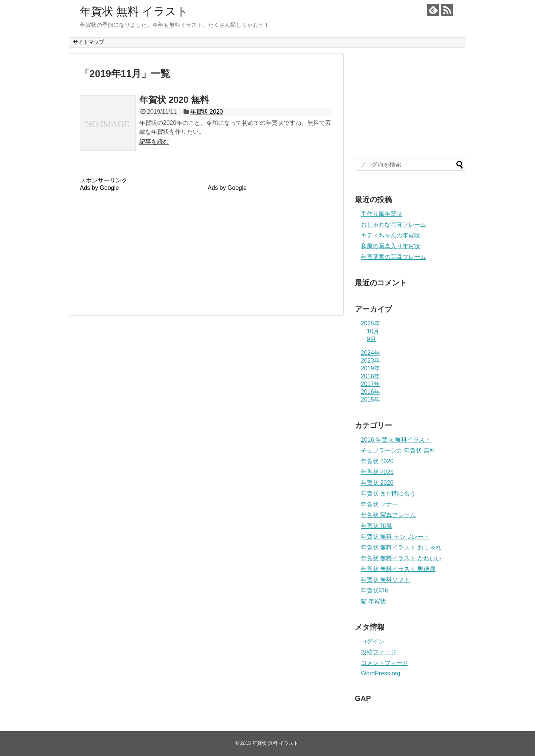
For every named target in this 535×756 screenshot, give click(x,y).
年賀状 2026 (377, 483)
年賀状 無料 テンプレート (395, 537)
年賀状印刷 (376, 590)
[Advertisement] (142, 243)
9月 (371, 339)
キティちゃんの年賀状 (390, 235)
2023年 (370, 361)
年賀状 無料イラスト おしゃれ (401, 547)
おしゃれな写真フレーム (393, 225)
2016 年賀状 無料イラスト (396, 440)
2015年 (370, 400)
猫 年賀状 (373, 601)
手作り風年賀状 (382, 214)
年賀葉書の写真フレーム (393, 257)
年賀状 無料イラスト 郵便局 (398, 569)
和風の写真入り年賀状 (390, 246)
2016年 (370, 392)
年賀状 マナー (379, 504)
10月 (373, 331)
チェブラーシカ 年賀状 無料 (398, 450)
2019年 (370, 368)
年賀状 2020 (207, 112)
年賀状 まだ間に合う (388, 494)
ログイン (373, 641)
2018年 (370, 376)
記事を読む (154, 142)
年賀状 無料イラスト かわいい (401, 558)
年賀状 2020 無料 (174, 100)
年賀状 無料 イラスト (134, 11)
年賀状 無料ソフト (385, 580)
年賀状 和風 (376, 526)
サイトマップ (88, 42)
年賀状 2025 (377, 472)
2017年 (370, 384)
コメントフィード (385, 663)
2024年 (370, 353)
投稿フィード (379, 652)
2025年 (370, 323)
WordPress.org (380, 673)
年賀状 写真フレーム (388, 515)
